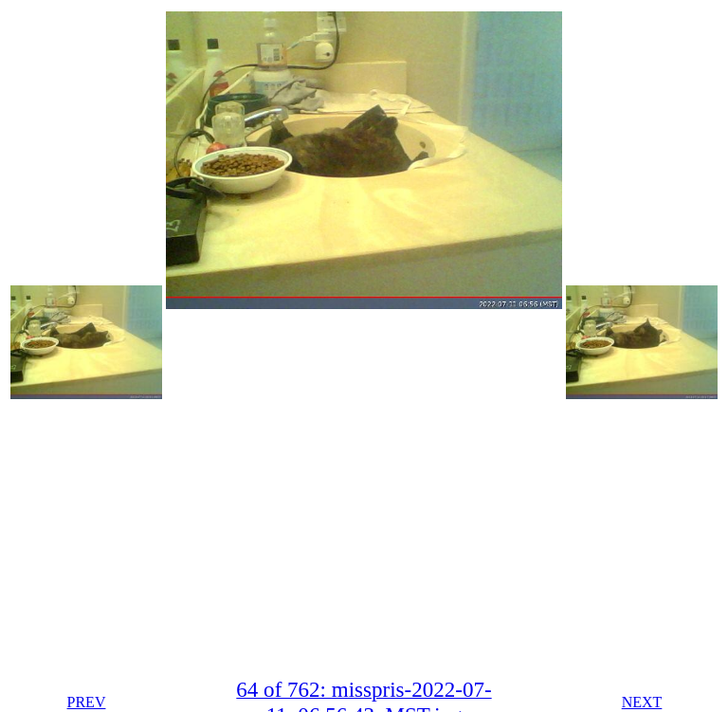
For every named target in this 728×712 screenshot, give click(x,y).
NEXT (642, 702)
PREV (87, 702)
